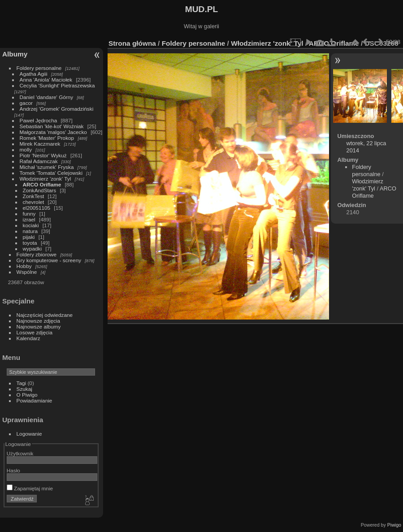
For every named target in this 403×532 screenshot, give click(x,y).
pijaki (29, 237)
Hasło (13, 470)
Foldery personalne (39, 68)
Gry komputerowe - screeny (49, 260)
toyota (30, 243)
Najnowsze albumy (39, 327)
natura (30, 231)
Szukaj (24, 389)
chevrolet (34, 202)
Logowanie (29, 434)
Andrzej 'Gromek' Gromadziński (57, 109)
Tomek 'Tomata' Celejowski (51, 173)
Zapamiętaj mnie (30, 488)
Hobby (24, 266)
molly (26, 149)
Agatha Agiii (34, 74)
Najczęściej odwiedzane (45, 315)
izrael (29, 219)
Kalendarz (28, 338)
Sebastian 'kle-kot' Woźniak (52, 126)
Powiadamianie (35, 400)
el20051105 (37, 208)
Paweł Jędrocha (39, 120)
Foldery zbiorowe (37, 254)
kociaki (31, 225)
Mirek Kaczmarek (40, 144)
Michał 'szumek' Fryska (47, 167)
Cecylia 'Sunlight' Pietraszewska (57, 85)
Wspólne (27, 272)
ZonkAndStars (40, 190)
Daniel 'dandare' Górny (47, 97)
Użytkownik (20, 453)
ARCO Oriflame (42, 184)
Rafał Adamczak (39, 161)
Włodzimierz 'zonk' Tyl (45, 179)
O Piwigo (27, 395)
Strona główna (132, 43)
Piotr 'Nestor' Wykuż (43, 155)
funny (29, 214)
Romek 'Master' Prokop (47, 138)
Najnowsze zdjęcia (38, 321)
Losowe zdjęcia (35, 332)
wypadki (32, 249)
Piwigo (394, 525)
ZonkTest (34, 196)
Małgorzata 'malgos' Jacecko (53, 132)
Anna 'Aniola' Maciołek (46, 80)
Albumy (15, 54)
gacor (26, 103)
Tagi (22, 383)
